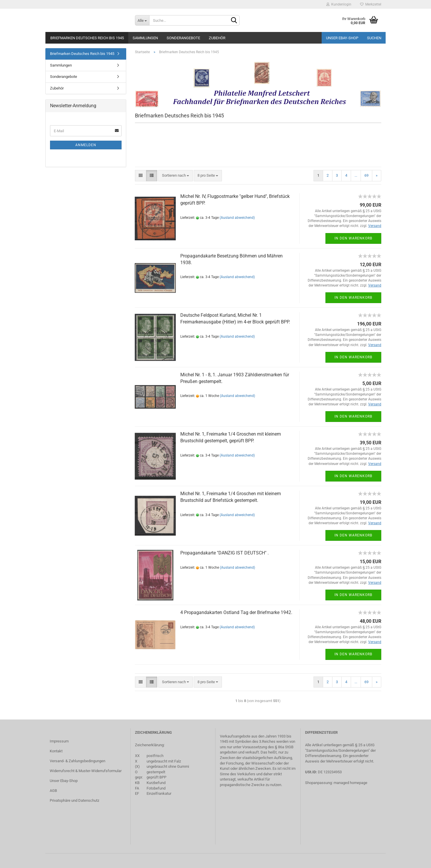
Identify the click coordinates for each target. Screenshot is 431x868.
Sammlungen (145, 38)
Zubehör (217, 38)
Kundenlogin (339, 4)
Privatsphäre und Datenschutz (74, 800)
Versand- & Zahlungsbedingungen (78, 761)
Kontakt (56, 751)
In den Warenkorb (353, 238)
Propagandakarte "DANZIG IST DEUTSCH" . (225, 553)
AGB (53, 791)
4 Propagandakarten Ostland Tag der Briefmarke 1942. (236, 612)
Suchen (374, 38)
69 (366, 175)
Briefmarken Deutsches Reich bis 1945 (87, 38)
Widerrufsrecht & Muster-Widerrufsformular (86, 771)
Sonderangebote (183, 38)
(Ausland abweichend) (237, 218)
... (356, 175)
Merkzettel (371, 4)
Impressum (59, 741)
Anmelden (86, 145)
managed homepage (350, 783)
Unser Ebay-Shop (342, 38)
